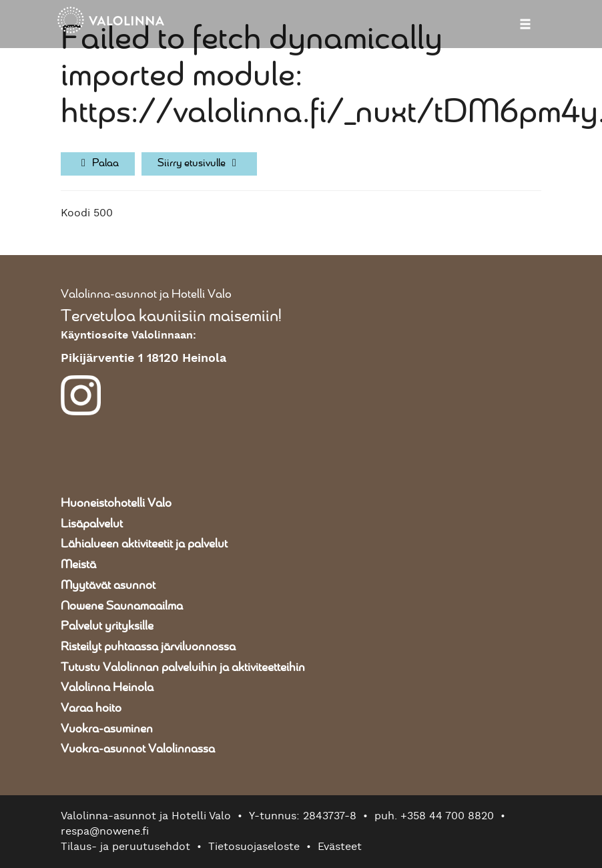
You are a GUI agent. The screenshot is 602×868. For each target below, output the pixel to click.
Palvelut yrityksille (107, 626)
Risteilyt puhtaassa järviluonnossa (148, 647)
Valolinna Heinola (107, 688)
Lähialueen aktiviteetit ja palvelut (144, 544)
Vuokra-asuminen (107, 729)
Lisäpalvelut (92, 524)
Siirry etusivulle (199, 163)
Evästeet (340, 847)
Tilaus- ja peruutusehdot (125, 847)
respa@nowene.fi (105, 831)
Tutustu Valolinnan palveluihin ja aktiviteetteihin (183, 668)
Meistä (78, 565)
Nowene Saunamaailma (122, 606)
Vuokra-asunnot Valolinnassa (138, 749)
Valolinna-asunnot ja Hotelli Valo (146, 294)
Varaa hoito (91, 708)
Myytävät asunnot (108, 586)
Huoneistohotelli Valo (116, 503)
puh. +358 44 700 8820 (434, 816)
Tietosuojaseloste (254, 847)
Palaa (98, 163)
